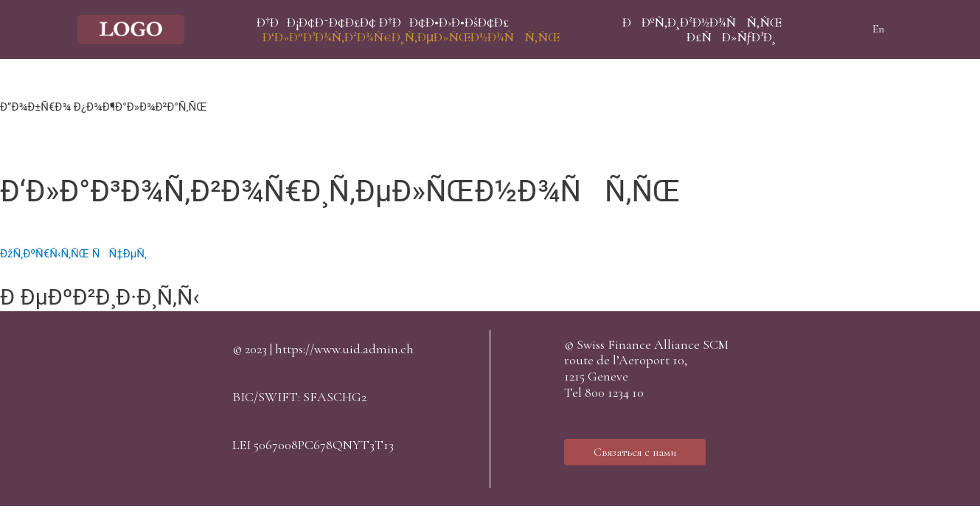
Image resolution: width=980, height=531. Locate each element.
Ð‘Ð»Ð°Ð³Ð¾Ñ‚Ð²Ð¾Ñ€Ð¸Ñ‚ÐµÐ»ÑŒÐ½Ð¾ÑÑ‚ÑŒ (411, 37)
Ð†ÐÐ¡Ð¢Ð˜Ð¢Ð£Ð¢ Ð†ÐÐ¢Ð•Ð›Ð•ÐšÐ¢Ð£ (383, 22)
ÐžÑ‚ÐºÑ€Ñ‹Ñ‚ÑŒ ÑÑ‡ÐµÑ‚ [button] (73, 254)
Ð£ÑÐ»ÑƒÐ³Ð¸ (731, 37)
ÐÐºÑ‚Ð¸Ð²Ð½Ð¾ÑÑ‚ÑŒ (702, 22)
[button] (635, 452)
